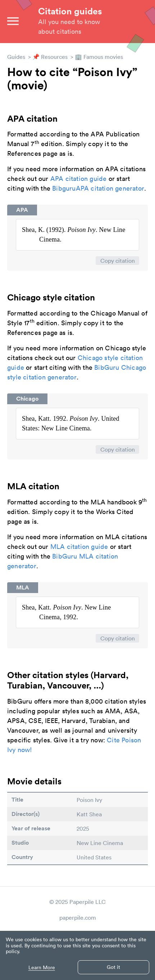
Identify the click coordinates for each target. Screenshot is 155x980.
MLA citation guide (79, 547)
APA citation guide (79, 179)
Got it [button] (113, 967)
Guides (16, 57)
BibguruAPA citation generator (98, 188)
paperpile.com (78, 918)
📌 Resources (50, 57)
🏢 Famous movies (99, 57)
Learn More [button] (42, 968)
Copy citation (118, 261)
